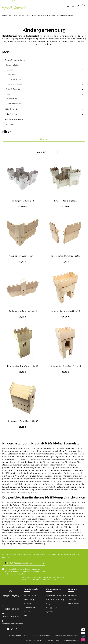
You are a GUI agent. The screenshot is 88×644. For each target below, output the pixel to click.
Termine (72, 600)
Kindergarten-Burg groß (23, 201)
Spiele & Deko (31, 607)
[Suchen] (73, 6)
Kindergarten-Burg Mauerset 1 (23, 256)
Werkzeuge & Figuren (30, 601)
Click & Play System (51, 610)
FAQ (48, 604)
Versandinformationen (57, 595)
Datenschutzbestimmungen (26, 569)
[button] (83, 60)
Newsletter (73, 604)
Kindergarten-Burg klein (65, 201)
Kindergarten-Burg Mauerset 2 (65, 256)
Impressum (31, 641)
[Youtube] (8, 630)
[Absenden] (44, 563)
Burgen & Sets (31, 595)
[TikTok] (16, 630)
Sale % (27, 612)
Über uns (73, 595)
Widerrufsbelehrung (51, 641)
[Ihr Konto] (78, 6)
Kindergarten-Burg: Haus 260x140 (23, 421)
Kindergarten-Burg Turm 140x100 (23, 366)
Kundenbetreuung (55, 600)
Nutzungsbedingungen (48, 579)
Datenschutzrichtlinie (30, 579)
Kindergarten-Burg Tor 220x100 (65, 311)
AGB (31, 571)
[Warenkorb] (83, 6)
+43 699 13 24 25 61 (11, 616)
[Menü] (68, 6)
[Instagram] (12, 630)
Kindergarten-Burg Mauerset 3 (23, 311)
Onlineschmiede (71, 635)
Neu (26, 616)
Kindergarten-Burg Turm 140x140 (65, 366)
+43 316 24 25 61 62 (11, 609)
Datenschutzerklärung (70, 641)
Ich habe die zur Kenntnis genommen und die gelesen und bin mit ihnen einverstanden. (25, 571)
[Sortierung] (46, 152)
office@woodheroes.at (13, 624)
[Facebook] (4, 630)
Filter (44, 139)
